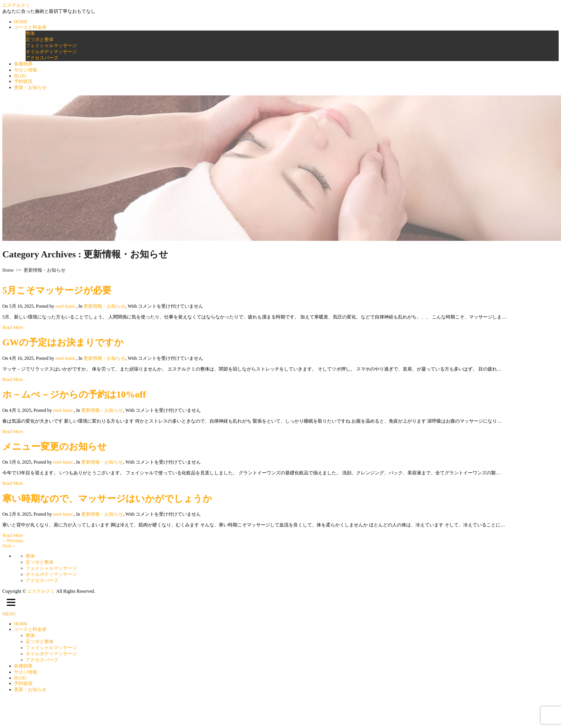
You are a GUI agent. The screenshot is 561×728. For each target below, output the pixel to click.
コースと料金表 (30, 27)
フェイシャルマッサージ (51, 46)
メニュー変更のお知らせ (55, 446)
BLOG (20, 76)
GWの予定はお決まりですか (63, 342)
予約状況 (23, 81)
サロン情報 (26, 70)
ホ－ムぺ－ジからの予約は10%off (74, 394)
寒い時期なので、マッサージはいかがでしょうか (107, 499)
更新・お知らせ (30, 87)
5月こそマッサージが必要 (57, 290)
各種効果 (23, 64)
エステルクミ (16, 5)
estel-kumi (65, 306)
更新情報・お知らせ (104, 306)
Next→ (9, 546)
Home (8, 270)
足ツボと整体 (40, 39)
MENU (9, 614)
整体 (30, 33)
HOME (21, 22)
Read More (13, 327)
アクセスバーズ (42, 58)
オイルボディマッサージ (51, 52)
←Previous (13, 541)
